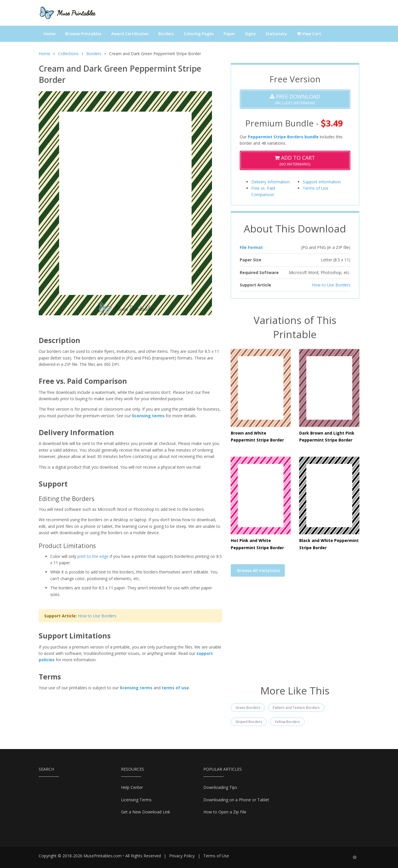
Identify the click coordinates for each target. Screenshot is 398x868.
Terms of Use (316, 188)
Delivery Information (270, 182)
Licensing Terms (136, 800)
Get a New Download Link (146, 812)
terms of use (175, 688)
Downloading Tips (220, 787)
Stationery (276, 34)
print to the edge (93, 556)
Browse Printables (83, 34)
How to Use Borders (97, 616)
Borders (166, 34)
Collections (68, 54)
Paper (229, 34)
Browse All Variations (258, 570)
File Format (251, 247)
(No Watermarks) (295, 160)
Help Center (132, 787)
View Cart (309, 34)
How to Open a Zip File (225, 812)
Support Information (322, 182)
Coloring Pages (199, 34)
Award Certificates (130, 34)
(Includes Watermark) (295, 99)
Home (50, 34)
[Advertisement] (295, 634)
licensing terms (148, 416)
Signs (250, 34)
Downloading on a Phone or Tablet (236, 800)
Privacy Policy (182, 856)
